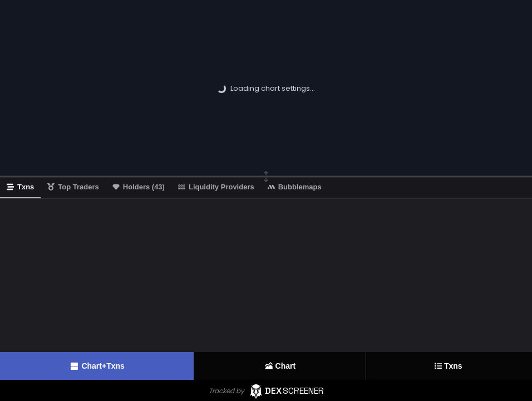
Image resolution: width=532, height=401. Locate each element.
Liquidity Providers (216, 187)
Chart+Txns (97, 366)
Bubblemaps (295, 187)
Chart (280, 366)
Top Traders (73, 187)
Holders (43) (139, 187)
